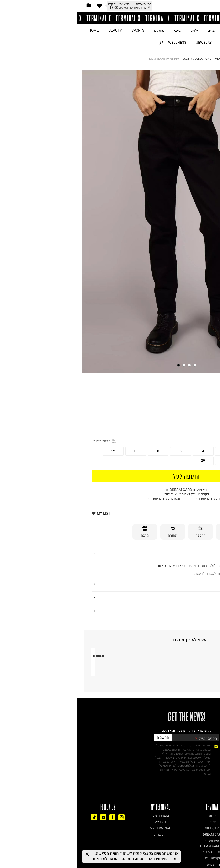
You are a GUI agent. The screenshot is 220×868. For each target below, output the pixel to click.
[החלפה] (124, 532)
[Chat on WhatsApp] (208, 856)
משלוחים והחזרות (190, 598)
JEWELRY (127, 43)
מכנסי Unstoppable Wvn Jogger (56, 740)
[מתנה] (68, 532)
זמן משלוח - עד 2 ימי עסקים (53, 4)
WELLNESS (101, 43)
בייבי (101, 30)
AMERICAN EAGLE (189, 385)
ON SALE (173, 30)
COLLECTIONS (125, 59)
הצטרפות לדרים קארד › (88, 498)
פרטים (199, 554)
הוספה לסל (110, 476)
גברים (135, 30)
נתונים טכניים (194, 611)
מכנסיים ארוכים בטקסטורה (193, 740)
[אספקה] (152, 532)
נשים (152, 30)
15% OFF (199, 410)
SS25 (109, 59)
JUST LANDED (201, 30)
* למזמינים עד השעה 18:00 (53, 8)
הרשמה (86, 805)
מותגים (83, 30)
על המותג (197, 584)
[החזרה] (96, 532)
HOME (17, 30)
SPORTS (61, 30)
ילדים (118, 30)
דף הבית (143, 59)
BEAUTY (39, 30)
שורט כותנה (135, 740)
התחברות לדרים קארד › (136, 498)
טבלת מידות (28, 441)
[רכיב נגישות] (216, 849)
